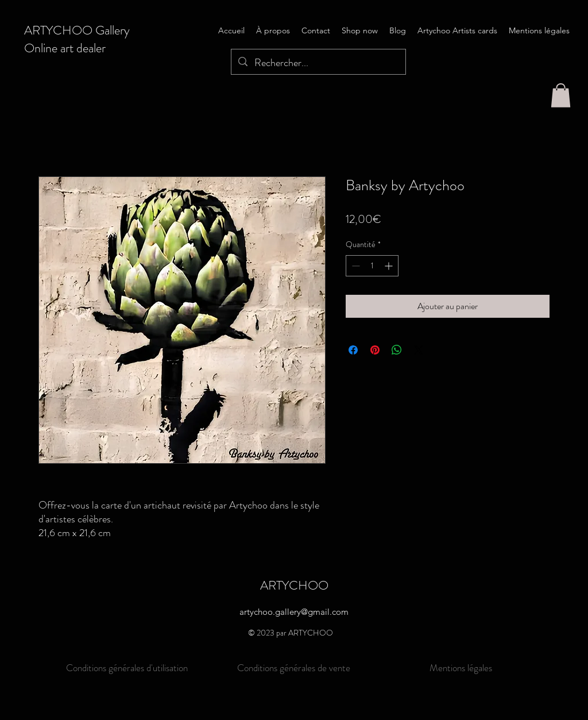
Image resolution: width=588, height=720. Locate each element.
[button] (561, 95)
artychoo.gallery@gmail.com (294, 612)
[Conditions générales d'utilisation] (127, 668)
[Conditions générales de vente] (294, 668)
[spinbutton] (372, 266)
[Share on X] (419, 350)
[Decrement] (355, 266)
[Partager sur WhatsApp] (397, 350)
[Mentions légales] (461, 668)
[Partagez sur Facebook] (353, 350)
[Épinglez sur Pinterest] (375, 350)
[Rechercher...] (318, 63)
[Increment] (390, 266)
